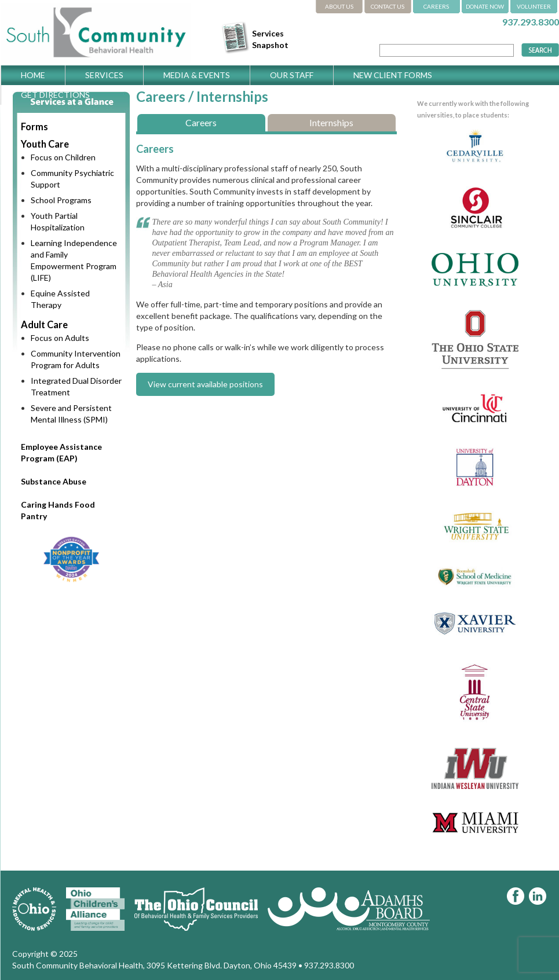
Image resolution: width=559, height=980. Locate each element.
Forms (34, 126)
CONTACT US (388, 6)
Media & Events (197, 75)
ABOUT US (339, 6)
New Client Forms (393, 75)
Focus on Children (63, 157)
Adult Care (44, 324)
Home (33, 75)
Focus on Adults (60, 338)
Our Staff (292, 75)
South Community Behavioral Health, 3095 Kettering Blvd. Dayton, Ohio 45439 (154, 965)
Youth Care (45, 144)
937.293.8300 (531, 22)
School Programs (61, 200)
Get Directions (55, 95)
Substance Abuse (54, 481)
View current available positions (205, 384)
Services (104, 75)
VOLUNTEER (534, 6)
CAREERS (436, 6)
